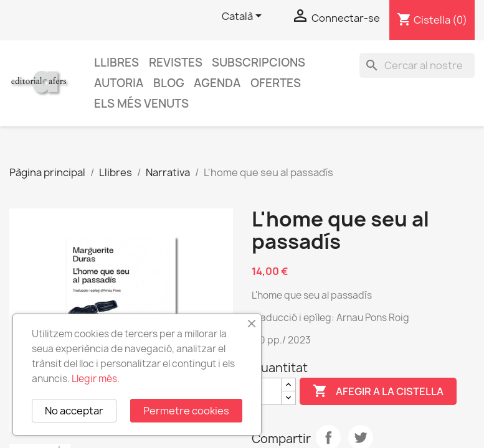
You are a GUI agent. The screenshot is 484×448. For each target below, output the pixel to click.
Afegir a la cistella (378, 391)
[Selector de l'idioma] (244, 17)
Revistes (176, 63)
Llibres (116, 63)
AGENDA (217, 83)
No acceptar (74, 411)
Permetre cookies (186, 411)
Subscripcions (259, 63)
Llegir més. (96, 379)
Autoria (119, 83)
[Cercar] (417, 65)
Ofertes (276, 83)
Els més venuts (141, 104)
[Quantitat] (267, 391)
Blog (169, 83)
